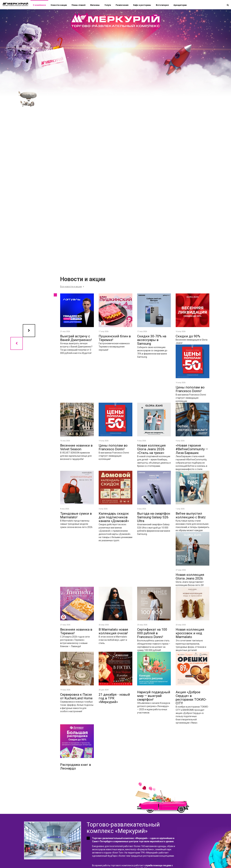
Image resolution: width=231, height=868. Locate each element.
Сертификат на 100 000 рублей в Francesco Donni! (152, 633)
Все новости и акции (71, 287)
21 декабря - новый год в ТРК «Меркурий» (114, 698)
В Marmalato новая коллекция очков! (113, 631)
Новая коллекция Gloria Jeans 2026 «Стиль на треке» (151, 449)
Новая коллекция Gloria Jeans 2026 (190, 577)
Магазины (95, 5)
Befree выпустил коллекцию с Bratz (191, 515)
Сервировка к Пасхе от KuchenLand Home (76, 696)
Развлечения (122, 5)
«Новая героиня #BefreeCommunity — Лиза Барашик (192, 449)
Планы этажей (78, 5)
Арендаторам (180, 5)
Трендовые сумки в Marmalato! (76, 515)
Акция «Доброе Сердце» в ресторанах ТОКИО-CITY (191, 698)
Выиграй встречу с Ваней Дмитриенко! (76, 338)
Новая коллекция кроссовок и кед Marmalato (190, 633)
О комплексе (39, 5)
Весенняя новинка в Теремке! (76, 631)
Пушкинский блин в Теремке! (115, 338)
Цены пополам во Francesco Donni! (190, 389)
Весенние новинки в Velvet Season (76, 447)
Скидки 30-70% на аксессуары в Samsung (152, 340)
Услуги (108, 5)
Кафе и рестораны (142, 5)
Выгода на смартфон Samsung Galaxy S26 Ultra (154, 517)
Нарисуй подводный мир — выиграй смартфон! (154, 696)
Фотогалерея (162, 5)
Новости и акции (59, 5)
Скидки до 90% (188, 336)
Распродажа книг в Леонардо (76, 767)
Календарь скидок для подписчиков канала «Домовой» (114, 517)
